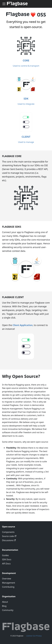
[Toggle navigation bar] (4, 4)
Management (9, 583)
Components (8, 532)
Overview (7, 579)
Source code (9, 536)
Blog (4, 606)
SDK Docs (7, 559)
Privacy (39, 636)
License (29, 636)
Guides (5, 555)
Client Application (23, 325)
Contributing (8, 587)
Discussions (9, 540)
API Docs (6, 564)
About (5, 602)
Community (8, 610)
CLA (34, 636)
